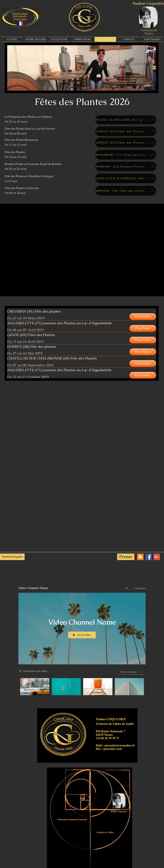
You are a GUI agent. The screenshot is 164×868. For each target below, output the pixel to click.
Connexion (140, 588)
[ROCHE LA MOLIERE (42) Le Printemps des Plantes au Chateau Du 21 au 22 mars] (126, 120)
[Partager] (126, 588)
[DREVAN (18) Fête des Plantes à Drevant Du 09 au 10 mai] (126, 191)
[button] (143, 317)
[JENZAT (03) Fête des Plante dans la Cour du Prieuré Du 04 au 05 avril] (126, 131)
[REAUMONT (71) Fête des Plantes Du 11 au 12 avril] (126, 155)
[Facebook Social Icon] (149, 557)
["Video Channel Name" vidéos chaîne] (82, 691)
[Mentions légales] (12, 557)
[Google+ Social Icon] (157, 557)
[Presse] (126, 557)
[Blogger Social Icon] (140, 557)
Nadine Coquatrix (148, 3)
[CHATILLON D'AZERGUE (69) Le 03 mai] (126, 178)
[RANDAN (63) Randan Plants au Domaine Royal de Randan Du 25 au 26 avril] (126, 166)
